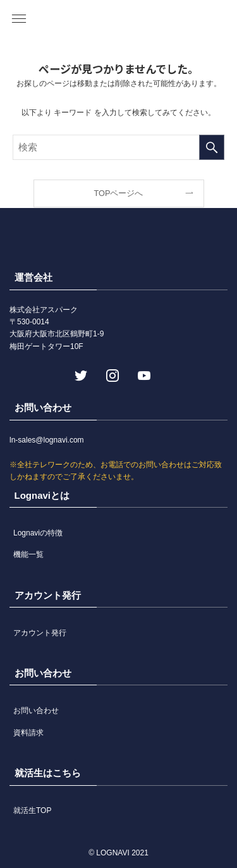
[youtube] (143, 374)
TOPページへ (119, 193)
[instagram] (111, 374)
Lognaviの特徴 (38, 533)
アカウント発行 (40, 633)
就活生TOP (32, 810)
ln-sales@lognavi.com (47, 440)
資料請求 (28, 733)
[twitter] (80, 374)
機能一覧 (28, 554)
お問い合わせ (36, 711)
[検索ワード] (118, 147)
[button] (19, 19)
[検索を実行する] (212, 147)
